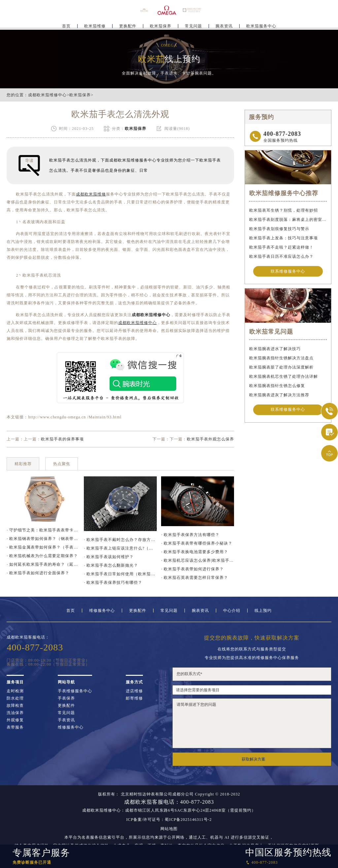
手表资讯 (66, 720)
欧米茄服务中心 (261, 25)
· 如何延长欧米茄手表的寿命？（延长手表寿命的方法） (43, 564)
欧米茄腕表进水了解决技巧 (275, 350)
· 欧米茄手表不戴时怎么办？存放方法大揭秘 (120, 540)
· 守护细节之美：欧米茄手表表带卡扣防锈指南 (43, 530)
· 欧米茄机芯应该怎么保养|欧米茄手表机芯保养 (197, 560)
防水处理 (15, 698)
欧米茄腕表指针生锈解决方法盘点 (281, 359)
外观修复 (15, 720)
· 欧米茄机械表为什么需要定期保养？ (42, 556)
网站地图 (169, 829)
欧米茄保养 (161, 25)
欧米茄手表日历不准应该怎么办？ (281, 256)
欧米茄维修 (95, 25)
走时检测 (15, 691)
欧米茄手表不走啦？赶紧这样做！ (281, 247)
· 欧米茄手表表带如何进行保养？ (192, 569)
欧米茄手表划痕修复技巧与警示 (279, 229)
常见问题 (193, 25)
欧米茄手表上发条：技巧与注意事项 (284, 238)
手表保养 (66, 698)
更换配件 (128, 25)
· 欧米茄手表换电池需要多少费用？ (195, 552)
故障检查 (15, 705)
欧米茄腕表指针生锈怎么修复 (277, 387)
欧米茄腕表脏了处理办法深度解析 (281, 368)
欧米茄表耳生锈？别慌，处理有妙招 (284, 210)
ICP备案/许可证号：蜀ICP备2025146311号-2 (169, 820)
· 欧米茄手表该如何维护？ (109, 557)
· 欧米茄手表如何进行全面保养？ (38, 573)
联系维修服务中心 (288, 272)
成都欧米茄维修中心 (47, 95)
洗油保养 (15, 713)
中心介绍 (232, 611)
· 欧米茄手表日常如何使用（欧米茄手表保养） (120, 574)
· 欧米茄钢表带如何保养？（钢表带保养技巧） (43, 539)
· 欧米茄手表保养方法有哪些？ (190, 535)
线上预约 (263, 611)
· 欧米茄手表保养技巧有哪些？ (113, 583)
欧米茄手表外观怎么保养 (210, 439)
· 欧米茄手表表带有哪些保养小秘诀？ (197, 543)
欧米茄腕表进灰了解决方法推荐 (279, 396)
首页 (66, 25)
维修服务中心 (102, 611)
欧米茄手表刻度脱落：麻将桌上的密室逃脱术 (288, 220)
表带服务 (15, 727)
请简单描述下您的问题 (252, 723)
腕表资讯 (224, 25)
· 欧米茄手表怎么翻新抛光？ (111, 565)
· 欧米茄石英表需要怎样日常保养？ (195, 578)
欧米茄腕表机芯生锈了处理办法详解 (284, 377)
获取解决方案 (253, 759)
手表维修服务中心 (75, 691)
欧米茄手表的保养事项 (62, 439)
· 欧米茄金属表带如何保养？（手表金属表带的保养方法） (43, 547)
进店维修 (134, 691)
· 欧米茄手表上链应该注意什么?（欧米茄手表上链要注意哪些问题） (120, 548)
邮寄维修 (134, 698)
